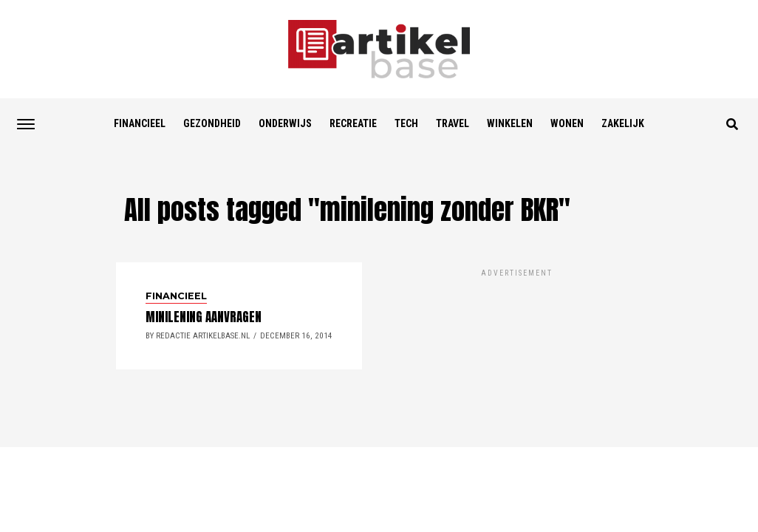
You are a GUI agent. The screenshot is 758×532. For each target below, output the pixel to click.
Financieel (140, 123)
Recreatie (353, 123)
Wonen (567, 123)
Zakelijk (623, 123)
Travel (453, 123)
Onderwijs (285, 123)
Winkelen (510, 123)
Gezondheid (212, 123)
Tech (406, 123)
